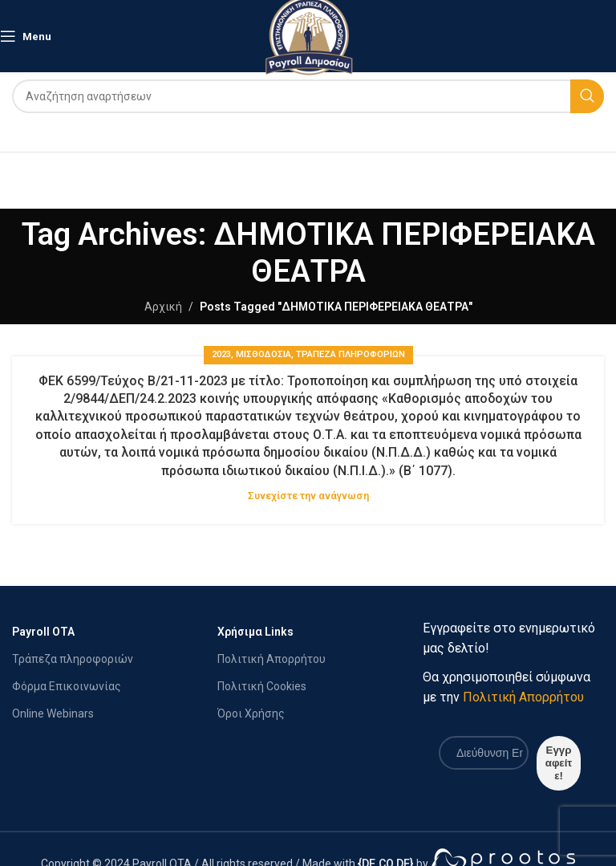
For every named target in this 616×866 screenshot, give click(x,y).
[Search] (308, 96)
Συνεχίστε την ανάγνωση (308, 496)
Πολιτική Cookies (262, 686)
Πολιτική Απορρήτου (272, 659)
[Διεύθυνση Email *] (484, 753)
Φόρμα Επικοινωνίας (67, 686)
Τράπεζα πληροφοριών (73, 659)
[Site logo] (308, 35)
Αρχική (163, 307)
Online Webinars (53, 714)
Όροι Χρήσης (251, 714)
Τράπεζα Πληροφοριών (351, 354)
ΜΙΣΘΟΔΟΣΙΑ (263, 354)
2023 (221, 354)
